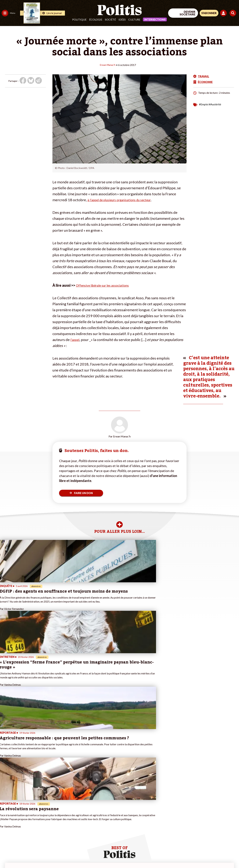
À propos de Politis (38, 822)
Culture (134, 19)
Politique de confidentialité (98, 856)
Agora (5, 801)
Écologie (96, 19)
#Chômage (60, 815)
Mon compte (35, 826)
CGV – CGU (73, 856)
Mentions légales (24, 856)
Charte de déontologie (50, 856)
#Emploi (204, 104)
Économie (19, 805)
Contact (6, 856)
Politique (79, 19)
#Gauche (59, 808)
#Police (58, 805)
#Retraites (60, 812)
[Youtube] (218, 841)
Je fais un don (35, 805)
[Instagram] (228, 841)
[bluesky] (207, 841)
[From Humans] (201, 849)
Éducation (19, 808)
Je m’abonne (34, 812)
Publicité (122, 856)
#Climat (58, 801)
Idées (122, 19)
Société (110, 19)
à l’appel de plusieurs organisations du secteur (124, 200)
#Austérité (215, 104)
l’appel (76, 339)
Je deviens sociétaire (39, 808)
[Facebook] (197, 841)
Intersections (155, 19)
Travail (17, 801)
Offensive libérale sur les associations (106, 285)
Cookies (135, 856)
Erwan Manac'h (108, 65)
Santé (17, 812)
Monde (5, 822)
